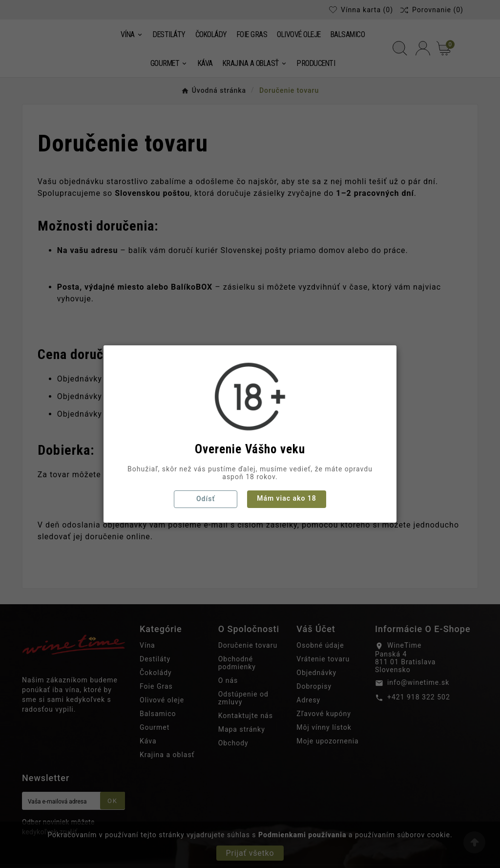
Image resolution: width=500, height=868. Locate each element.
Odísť (206, 499)
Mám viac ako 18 (287, 498)
